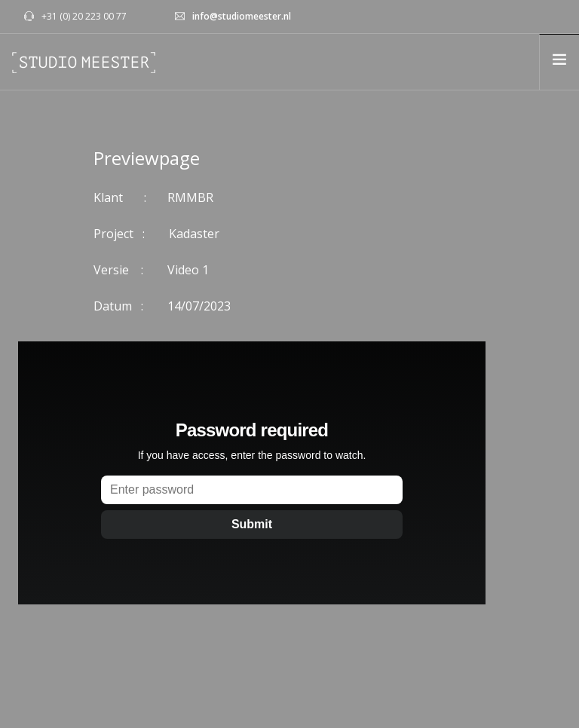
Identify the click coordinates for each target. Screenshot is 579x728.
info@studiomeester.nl (242, 16)
